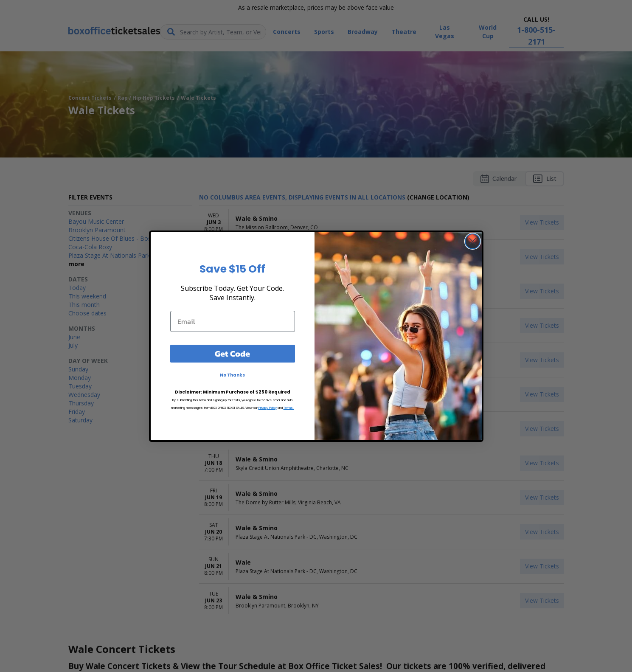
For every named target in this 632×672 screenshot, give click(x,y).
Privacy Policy (268, 408)
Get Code (232, 354)
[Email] (233, 321)
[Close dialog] (473, 241)
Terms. (289, 408)
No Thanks (232, 375)
